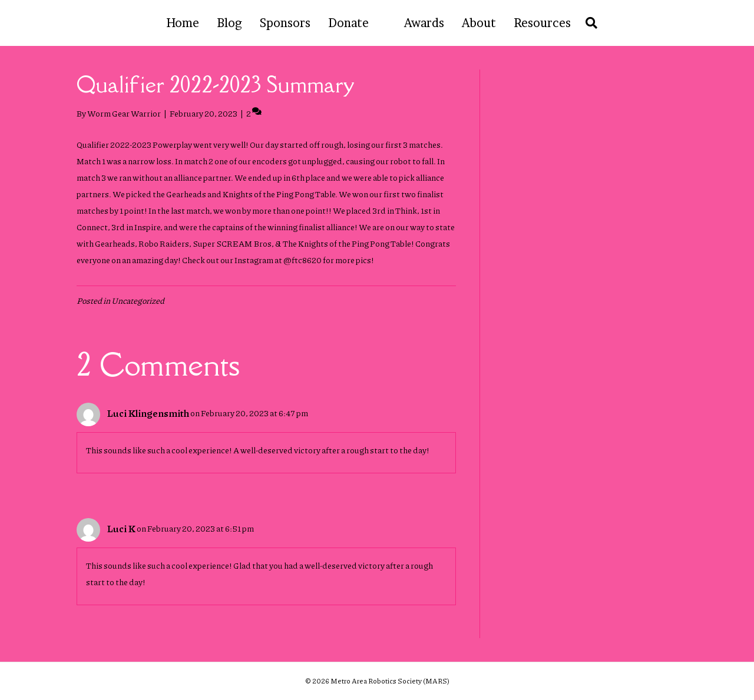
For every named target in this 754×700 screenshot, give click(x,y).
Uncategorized (138, 300)
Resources (542, 23)
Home (183, 23)
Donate (348, 23)
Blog (229, 23)
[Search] (588, 23)
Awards (424, 23)
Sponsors (285, 23)
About (479, 23)
